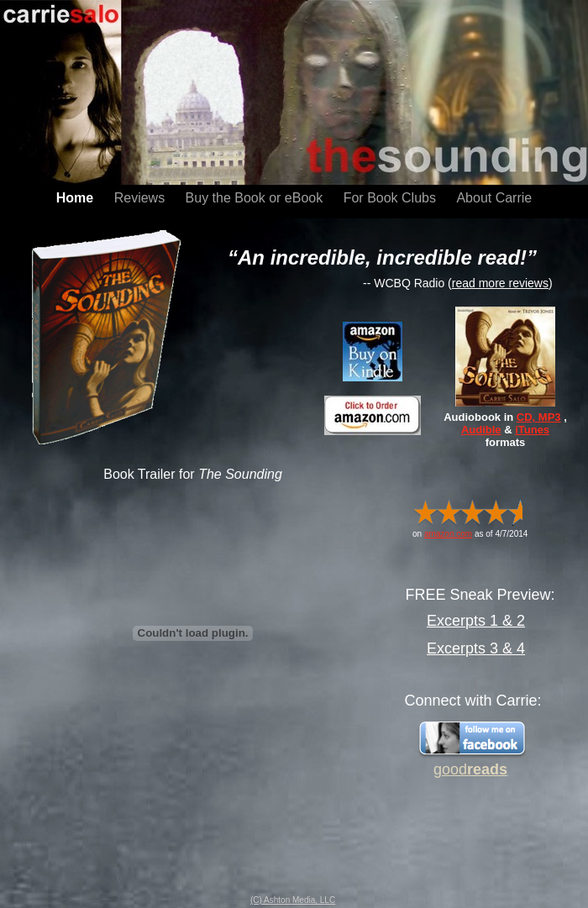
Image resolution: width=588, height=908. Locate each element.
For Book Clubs (392, 198)
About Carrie (494, 198)
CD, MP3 (539, 417)
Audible (481, 430)
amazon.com (448, 534)
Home (77, 198)
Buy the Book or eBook (256, 198)
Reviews (142, 198)
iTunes (532, 430)
